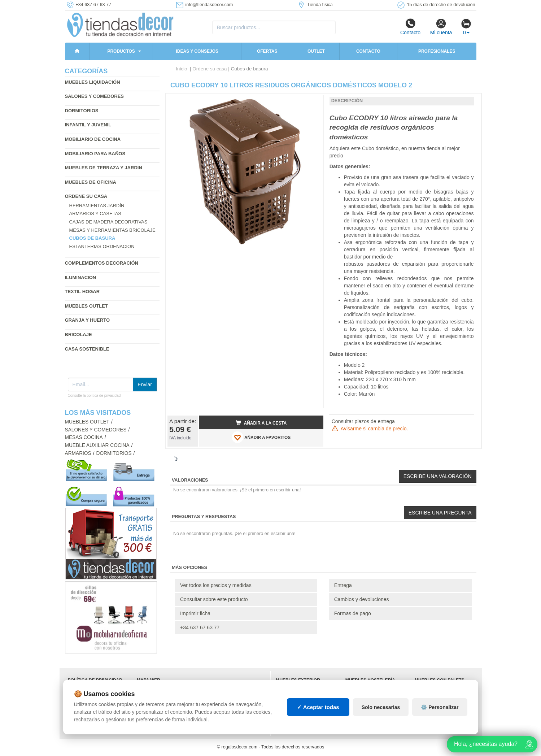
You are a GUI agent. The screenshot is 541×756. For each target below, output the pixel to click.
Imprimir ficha (195, 613)
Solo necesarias (381, 707)
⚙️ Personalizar (440, 707)
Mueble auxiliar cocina (97, 445)
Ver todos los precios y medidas (216, 585)
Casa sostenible (87, 349)
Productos (121, 51)
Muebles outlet (86, 306)
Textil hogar (82, 292)
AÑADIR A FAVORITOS (261, 437)
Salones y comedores (95, 96)
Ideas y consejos (197, 51)
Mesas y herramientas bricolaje (112, 230)
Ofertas (267, 51)
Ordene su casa (86, 196)
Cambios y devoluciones (362, 599)
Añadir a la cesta (261, 423)
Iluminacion (81, 277)
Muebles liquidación (93, 82)
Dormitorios (82, 111)
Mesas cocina (84, 437)
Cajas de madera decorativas (108, 222)
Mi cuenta (441, 27)
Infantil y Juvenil (88, 125)
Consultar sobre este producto (214, 599)
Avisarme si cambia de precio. (370, 429)
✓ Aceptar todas (318, 707)
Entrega (343, 585)
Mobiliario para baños (95, 154)
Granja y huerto (88, 320)
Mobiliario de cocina (93, 139)
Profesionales (437, 51)
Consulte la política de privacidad (94, 396)
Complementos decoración (102, 263)
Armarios (78, 453)
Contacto (410, 27)
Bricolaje (78, 334)
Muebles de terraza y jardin (104, 168)
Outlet (316, 51)
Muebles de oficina (91, 182)
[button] (311, 102)
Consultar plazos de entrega (363, 421)
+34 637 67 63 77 (200, 627)
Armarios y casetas (95, 214)
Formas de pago (353, 613)
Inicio (182, 69)
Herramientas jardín (97, 206)
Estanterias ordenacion (102, 246)
